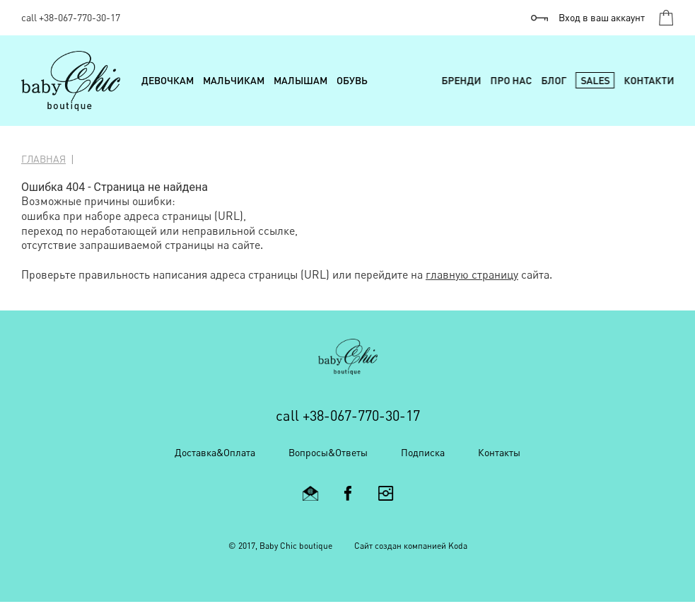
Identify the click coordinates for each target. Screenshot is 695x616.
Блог (554, 80)
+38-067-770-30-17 (80, 17)
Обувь (352, 80)
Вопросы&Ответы (328, 452)
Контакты (499, 452)
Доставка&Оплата (215, 452)
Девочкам (168, 80)
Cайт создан (378, 546)
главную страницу (472, 274)
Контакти (649, 80)
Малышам (300, 80)
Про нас (511, 80)
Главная (43, 159)
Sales (595, 80)
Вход (602, 17)
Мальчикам (234, 80)
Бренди (461, 80)
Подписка (423, 452)
